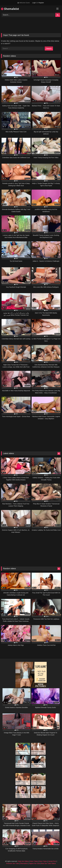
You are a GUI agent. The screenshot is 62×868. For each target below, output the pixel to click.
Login (34, 3)
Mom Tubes (34, 861)
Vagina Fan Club (34, 863)
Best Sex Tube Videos (48, 863)
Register (41, 3)
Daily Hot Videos (23, 861)
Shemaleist (10, 9)
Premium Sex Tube (13, 863)
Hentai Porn (52, 861)
